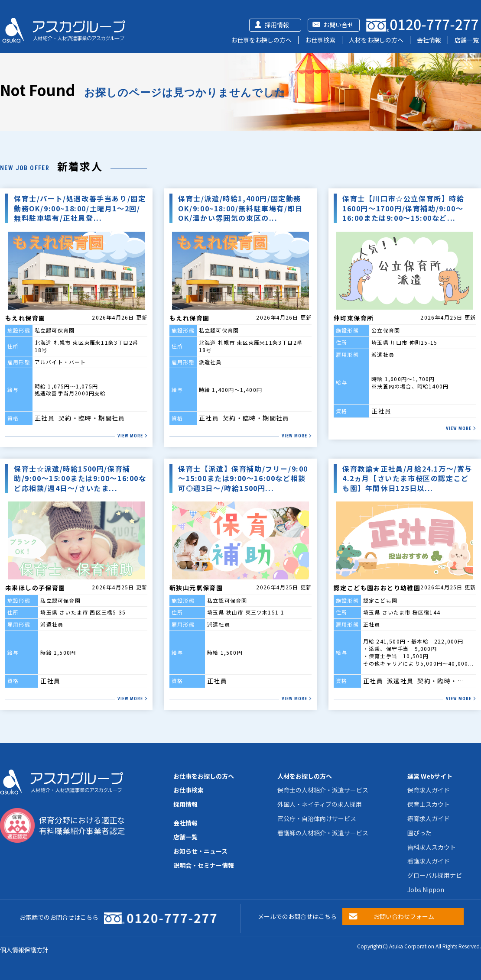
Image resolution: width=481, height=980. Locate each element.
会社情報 (429, 40)
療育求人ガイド (429, 818)
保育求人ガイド (429, 790)
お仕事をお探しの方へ (261, 40)
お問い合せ (338, 25)
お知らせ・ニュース (200, 851)
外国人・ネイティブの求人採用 (320, 804)
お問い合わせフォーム (404, 916)
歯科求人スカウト (432, 847)
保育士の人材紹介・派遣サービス (323, 790)
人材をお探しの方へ (376, 40)
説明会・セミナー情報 (204, 865)
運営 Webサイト (430, 776)
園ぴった (419, 833)
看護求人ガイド (429, 861)
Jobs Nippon (426, 889)
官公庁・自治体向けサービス (317, 818)
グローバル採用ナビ (435, 875)
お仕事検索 (320, 40)
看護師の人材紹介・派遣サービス (323, 833)
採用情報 (277, 25)
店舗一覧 (467, 40)
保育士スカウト (429, 804)
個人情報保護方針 (24, 950)
